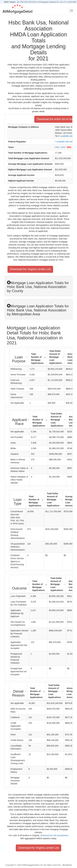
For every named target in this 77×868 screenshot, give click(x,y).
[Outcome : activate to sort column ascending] (19, 584)
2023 (57, 147)
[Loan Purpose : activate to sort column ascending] (19, 357)
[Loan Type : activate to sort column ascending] (18, 500)
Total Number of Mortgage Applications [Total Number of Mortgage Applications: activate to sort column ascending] (37, 359)
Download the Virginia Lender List (30, 269)
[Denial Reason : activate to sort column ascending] (18, 691)
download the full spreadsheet (54, 835)
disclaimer (67, 865)
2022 (63, 147)
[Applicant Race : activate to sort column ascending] (20, 420)
